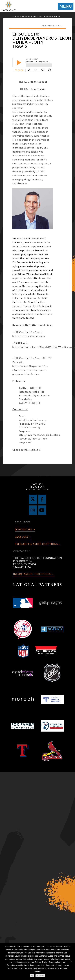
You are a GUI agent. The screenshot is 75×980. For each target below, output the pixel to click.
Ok (32, 976)
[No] (71, 961)
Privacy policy (40, 976)
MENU (66, 6)
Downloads (24, 529)
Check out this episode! (27, 450)
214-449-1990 (22, 567)
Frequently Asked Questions (36, 544)
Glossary (22, 537)
